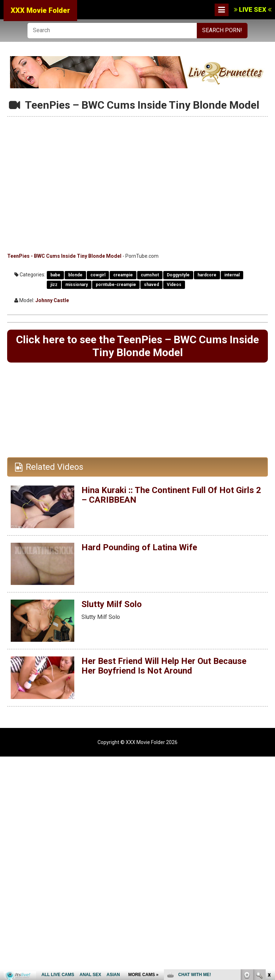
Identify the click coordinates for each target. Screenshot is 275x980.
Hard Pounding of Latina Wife (139, 547)
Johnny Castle (52, 300)
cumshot (150, 275)
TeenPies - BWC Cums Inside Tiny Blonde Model (64, 256)
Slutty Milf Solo (112, 604)
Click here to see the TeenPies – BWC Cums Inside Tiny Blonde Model (138, 346)
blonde (75, 275)
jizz (54, 285)
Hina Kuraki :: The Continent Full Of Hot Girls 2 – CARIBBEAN (171, 495)
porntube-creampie (116, 285)
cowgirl (98, 275)
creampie (123, 275)
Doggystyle (178, 275)
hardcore (207, 275)
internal (232, 275)
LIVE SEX (253, 9)
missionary (77, 285)
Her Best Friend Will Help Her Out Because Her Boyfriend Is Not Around (164, 666)
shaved (151, 285)
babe (55, 275)
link (269, 868)
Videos (174, 285)
